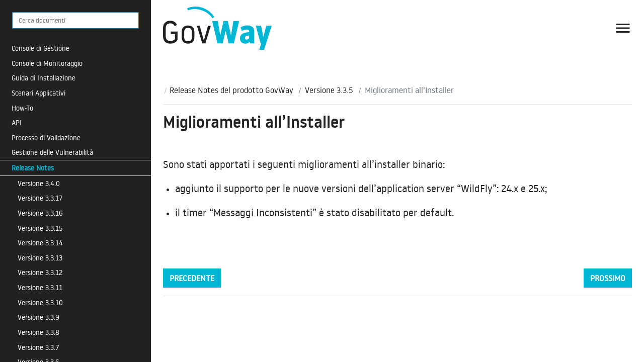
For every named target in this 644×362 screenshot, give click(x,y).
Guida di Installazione (44, 78)
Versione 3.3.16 (40, 213)
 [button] (623, 28)
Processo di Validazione (46, 138)
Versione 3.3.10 (40, 302)
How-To (22, 108)
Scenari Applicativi (38, 93)
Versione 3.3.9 (38, 317)
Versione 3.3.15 (40, 228)
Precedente (192, 278)
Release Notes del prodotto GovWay (231, 90)
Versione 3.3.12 (40, 272)
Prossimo (608, 278)
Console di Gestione (41, 48)
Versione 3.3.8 (38, 332)
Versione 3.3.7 (38, 347)
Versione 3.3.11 (40, 287)
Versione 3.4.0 (39, 183)
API (17, 122)
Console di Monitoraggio (47, 63)
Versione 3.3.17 (40, 198)
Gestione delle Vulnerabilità (52, 152)
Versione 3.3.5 (329, 90)
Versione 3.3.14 (40, 243)
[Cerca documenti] (75, 20)
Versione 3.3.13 (40, 258)
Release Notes (33, 168)
